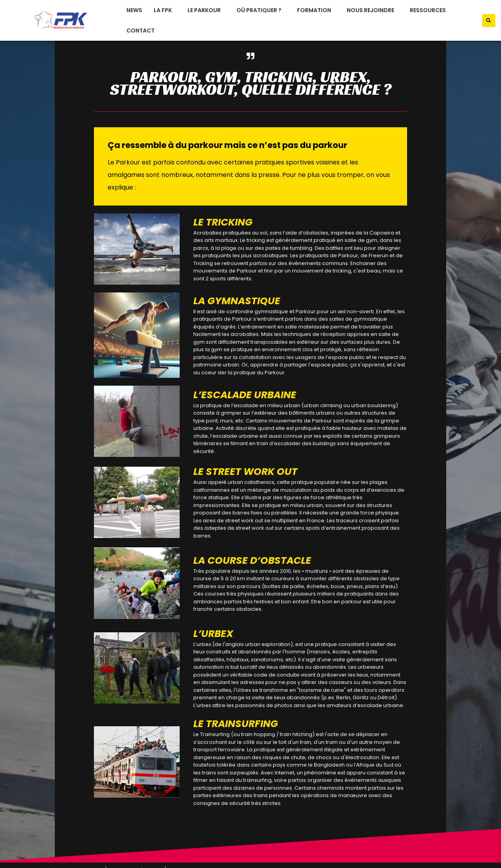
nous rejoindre (372, 10)
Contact (141, 31)
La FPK (165, 10)
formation (316, 10)
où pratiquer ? (261, 10)
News (134, 10)
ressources (430, 10)
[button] (489, 21)
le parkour (206, 10)
